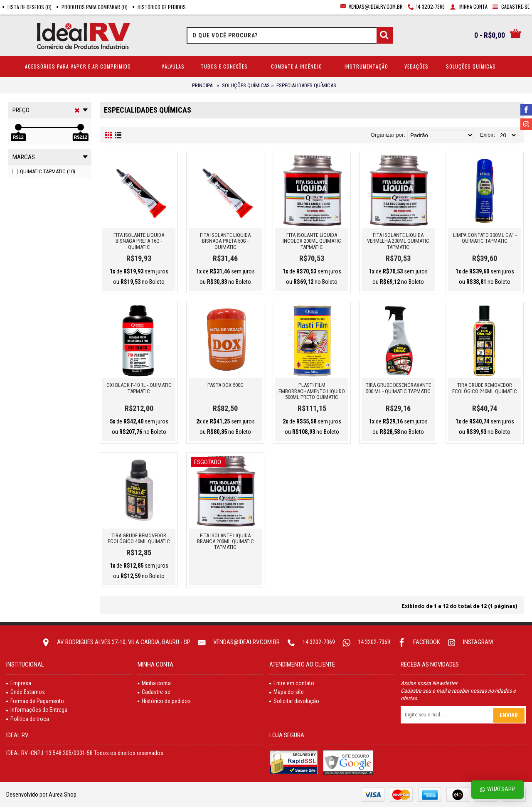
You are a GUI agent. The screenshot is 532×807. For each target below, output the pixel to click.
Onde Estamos (26, 692)
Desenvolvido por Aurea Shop (41, 795)
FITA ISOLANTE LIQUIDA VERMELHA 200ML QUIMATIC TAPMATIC (398, 241)
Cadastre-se (154, 692)
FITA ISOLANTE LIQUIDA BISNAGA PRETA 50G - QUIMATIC (225, 241)
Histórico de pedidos (164, 701)
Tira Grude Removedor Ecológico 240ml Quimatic (485, 388)
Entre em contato (292, 683)
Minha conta (154, 683)
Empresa (19, 683)
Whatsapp (498, 789)
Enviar (509, 715)
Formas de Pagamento (35, 701)
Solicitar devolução (294, 701)
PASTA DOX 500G (225, 385)
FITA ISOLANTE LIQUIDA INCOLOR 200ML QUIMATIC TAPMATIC (312, 241)
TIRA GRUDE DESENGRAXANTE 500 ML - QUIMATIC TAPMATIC (398, 388)
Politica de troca (28, 719)
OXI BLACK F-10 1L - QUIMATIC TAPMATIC (139, 388)
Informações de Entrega (37, 710)
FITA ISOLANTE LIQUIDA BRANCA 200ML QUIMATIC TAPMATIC (225, 541)
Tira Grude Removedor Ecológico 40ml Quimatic (139, 538)
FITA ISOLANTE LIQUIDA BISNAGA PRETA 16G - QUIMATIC (139, 241)
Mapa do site (287, 692)
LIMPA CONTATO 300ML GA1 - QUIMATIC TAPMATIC (485, 238)
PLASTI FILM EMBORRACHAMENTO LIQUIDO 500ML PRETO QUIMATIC (312, 391)
